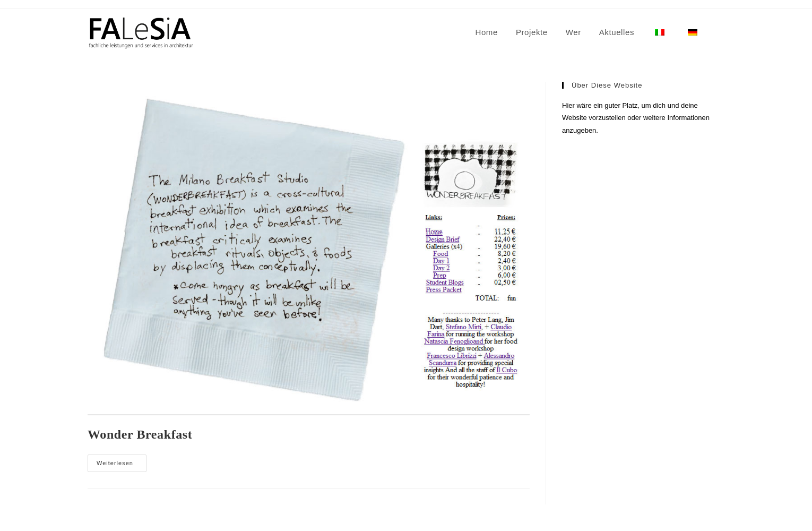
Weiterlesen (122, 466)
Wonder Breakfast (140, 434)
